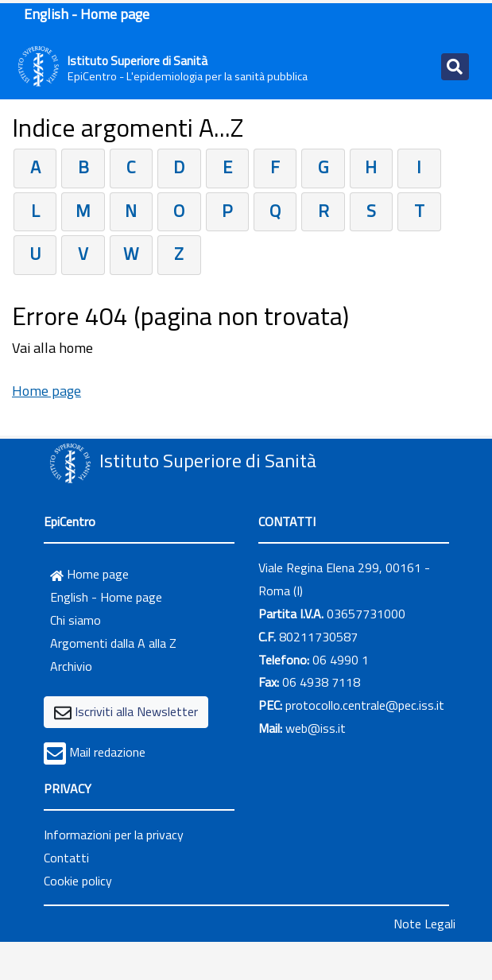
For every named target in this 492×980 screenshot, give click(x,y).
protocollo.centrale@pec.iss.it (365, 705)
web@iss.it (316, 728)
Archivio (71, 666)
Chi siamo (76, 620)
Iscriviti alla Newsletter (136, 711)
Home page (46, 391)
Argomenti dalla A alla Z (113, 643)
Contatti (66, 858)
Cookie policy (78, 881)
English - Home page (87, 14)
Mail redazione (107, 752)
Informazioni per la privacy (114, 835)
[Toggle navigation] (455, 67)
